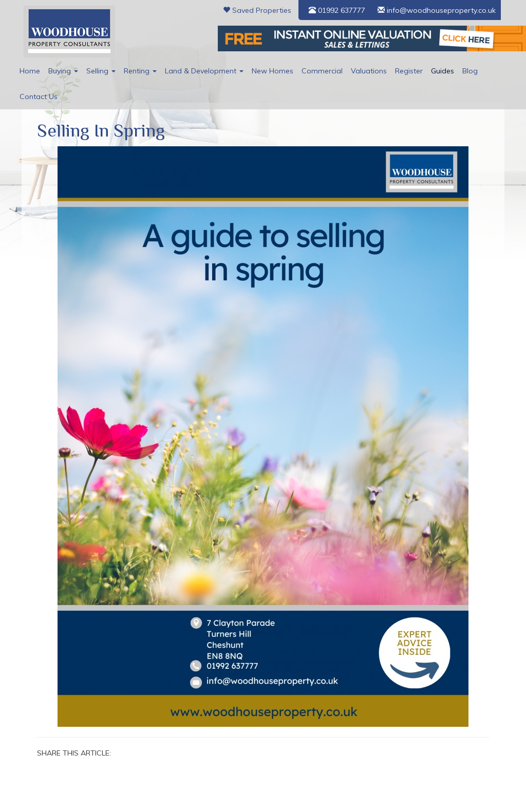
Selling (101, 71)
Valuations (369, 71)
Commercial (322, 71)
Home (30, 71)
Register (409, 71)
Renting (140, 71)
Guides (443, 71)
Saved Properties (257, 10)
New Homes (273, 71)
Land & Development (204, 71)
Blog (470, 71)
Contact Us (39, 96)
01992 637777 (337, 10)
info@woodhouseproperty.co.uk (437, 10)
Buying (63, 71)
